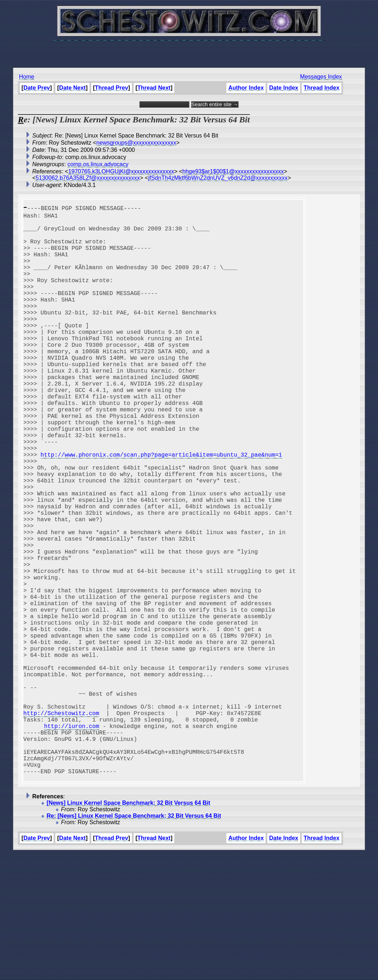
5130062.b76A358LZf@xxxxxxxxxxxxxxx (88, 178)
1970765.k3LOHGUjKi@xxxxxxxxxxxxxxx (121, 171)
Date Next (73, 88)
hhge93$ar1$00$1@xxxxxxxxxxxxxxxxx (233, 171)
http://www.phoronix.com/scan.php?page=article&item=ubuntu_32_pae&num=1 (161, 509)
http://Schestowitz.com (61, 825)
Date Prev (37, 88)
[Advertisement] (189, 50)
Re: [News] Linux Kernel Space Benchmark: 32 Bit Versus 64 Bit (134, 942)
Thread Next (154, 88)
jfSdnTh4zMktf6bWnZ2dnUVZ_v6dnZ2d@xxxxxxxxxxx (218, 178)
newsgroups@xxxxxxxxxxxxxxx (136, 143)
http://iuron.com (72, 841)
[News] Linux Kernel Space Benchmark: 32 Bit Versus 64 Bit (128, 929)
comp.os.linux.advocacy (98, 164)
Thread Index (322, 88)
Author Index (246, 88)
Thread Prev (111, 88)
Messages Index (321, 77)
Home (27, 77)
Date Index (284, 88)
